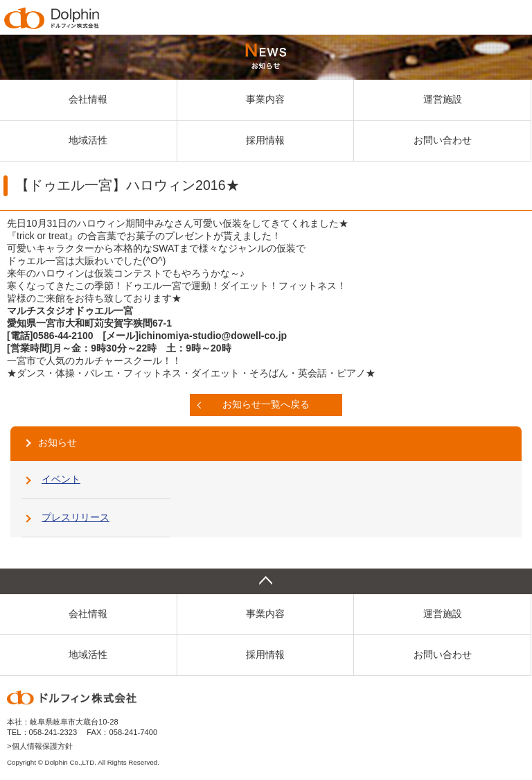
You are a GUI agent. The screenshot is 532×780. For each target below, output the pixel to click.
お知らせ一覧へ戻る (266, 404)
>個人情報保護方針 (40, 746)
